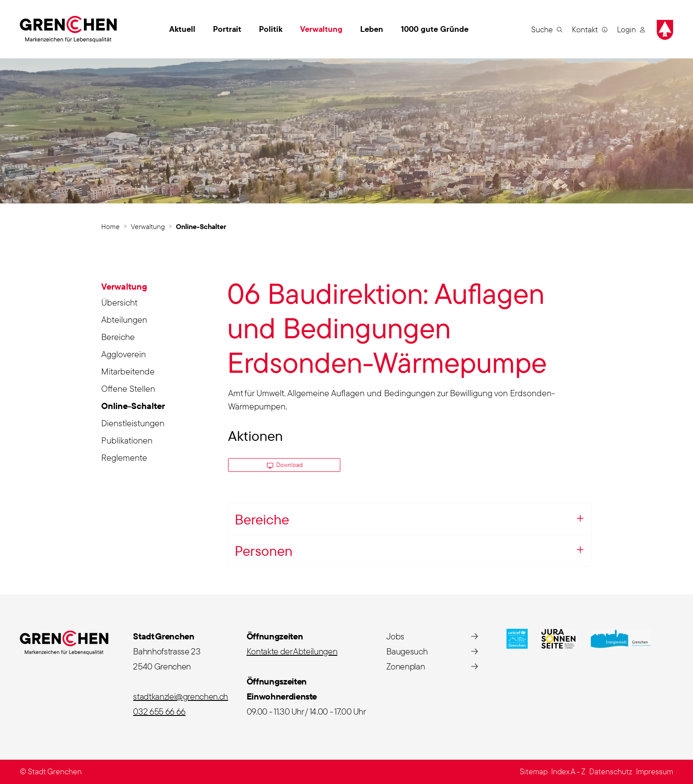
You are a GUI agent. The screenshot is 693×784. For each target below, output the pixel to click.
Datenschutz (611, 771)
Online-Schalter (133, 407)
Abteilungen (124, 319)
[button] (547, 29)
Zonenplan (406, 666)
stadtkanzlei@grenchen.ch (181, 696)
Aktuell (182, 29)
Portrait (227, 29)
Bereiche (118, 337)
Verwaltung (321, 29)
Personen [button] (264, 551)
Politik (271, 29)
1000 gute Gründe (435, 29)
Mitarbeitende (128, 371)
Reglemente (124, 457)
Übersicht (119, 302)
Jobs (395, 636)
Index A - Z (568, 771)
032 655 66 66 (159, 711)
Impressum (655, 771)
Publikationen (127, 440)
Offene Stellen (128, 388)
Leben (372, 29)
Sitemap (534, 771)
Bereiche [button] (262, 519)
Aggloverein (124, 354)
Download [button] (285, 465)
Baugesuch (407, 651)
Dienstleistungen (133, 423)
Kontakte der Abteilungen (292, 651)
